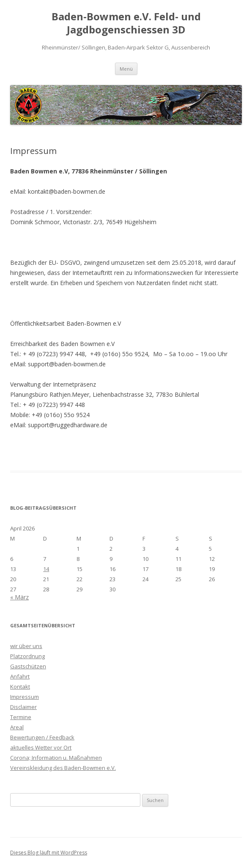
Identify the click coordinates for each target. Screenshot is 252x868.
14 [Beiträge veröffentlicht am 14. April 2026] (46, 569)
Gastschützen (28, 666)
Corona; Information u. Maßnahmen (56, 758)
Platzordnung (27, 656)
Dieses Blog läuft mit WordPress (49, 853)
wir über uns (26, 646)
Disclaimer (23, 707)
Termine (21, 717)
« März (19, 597)
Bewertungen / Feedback (42, 737)
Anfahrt (20, 676)
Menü (126, 69)
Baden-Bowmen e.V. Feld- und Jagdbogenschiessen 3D (126, 23)
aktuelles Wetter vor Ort (41, 747)
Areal (17, 727)
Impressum (25, 697)
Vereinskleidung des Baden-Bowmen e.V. (63, 768)
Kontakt (20, 687)
